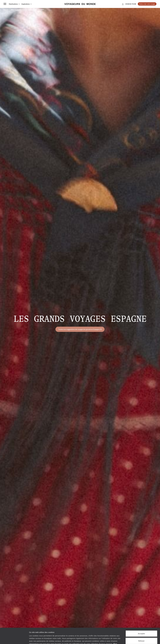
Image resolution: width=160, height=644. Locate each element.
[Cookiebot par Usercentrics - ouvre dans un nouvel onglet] (14, 640)
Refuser (141, 625)
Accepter (141, 618)
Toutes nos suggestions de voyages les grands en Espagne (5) (80, 329)
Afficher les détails (122, 640)
